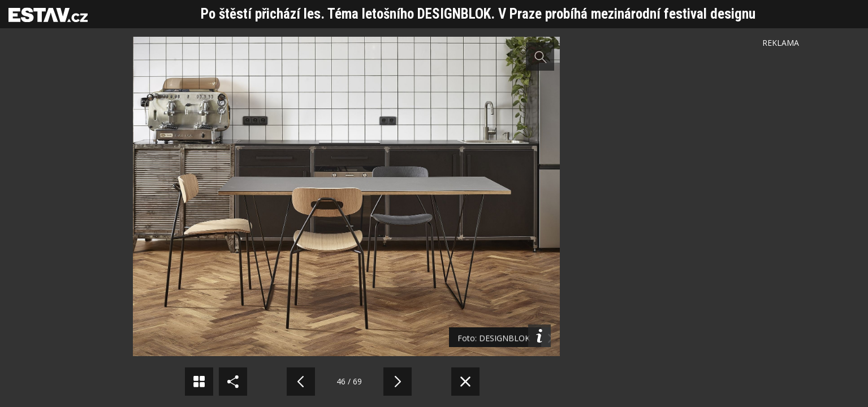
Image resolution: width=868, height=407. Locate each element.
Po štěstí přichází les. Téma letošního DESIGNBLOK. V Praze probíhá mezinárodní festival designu (478, 14)
